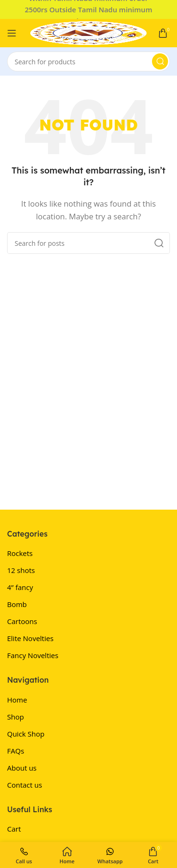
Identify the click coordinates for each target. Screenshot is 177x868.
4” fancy (20, 587)
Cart (14, 829)
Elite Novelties (30, 638)
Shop (16, 717)
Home (17, 700)
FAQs (16, 751)
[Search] (88, 61)
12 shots (21, 570)
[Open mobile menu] (12, 33)
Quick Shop (26, 734)
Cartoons (22, 621)
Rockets (20, 553)
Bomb (17, 604)
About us (22, 768)
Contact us (25, 785)
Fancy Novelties (33, 655)
